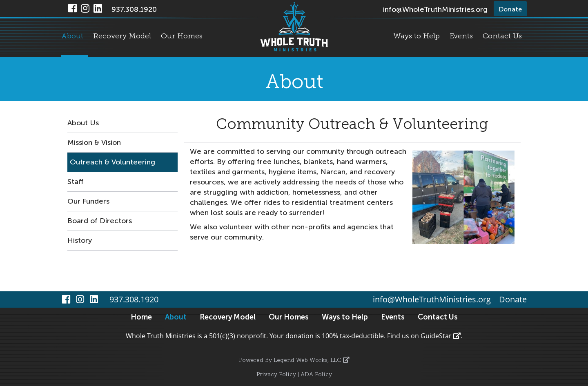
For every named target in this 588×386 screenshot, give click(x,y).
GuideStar (441, 336)
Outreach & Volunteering (112, 162)
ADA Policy (316, 375)
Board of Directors (100, 221)
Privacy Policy (276, 375)
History (80, 240)
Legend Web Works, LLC (312, 360)
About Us (83, 123)
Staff (76, 182)
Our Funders (88, 201)
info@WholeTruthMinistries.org (435, 9)
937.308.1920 (134, 9)
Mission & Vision (94, 142)
